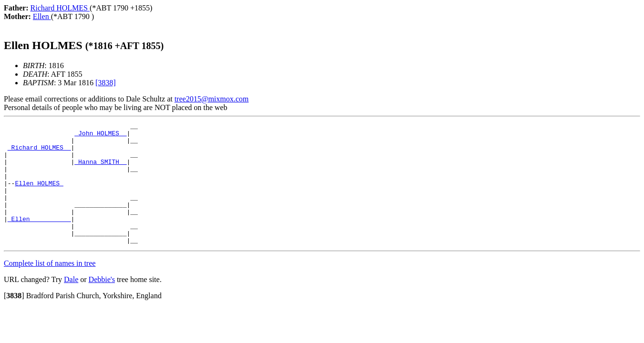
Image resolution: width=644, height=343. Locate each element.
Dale (71, 304)
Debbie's (102, 304)
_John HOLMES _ (100, 136)
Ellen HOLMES (39, 196)
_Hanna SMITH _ (100, 170)
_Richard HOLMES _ (39, 153)
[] (14, 320)
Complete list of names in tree (50, 288)
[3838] (106, 83)
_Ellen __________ (39, 239)
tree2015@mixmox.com (212, 99)
